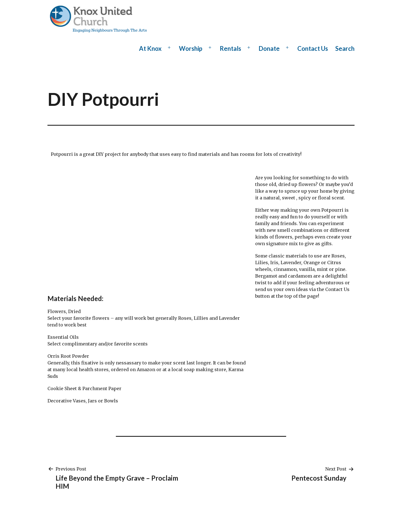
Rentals (230, 48)
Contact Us (313, 48)
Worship (191, 48)
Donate (269, 48)
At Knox (150, 48)
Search (345, 48)
